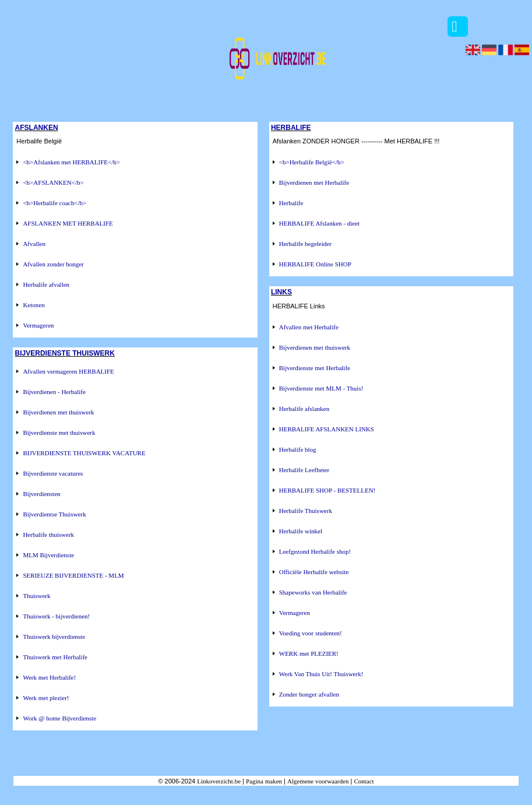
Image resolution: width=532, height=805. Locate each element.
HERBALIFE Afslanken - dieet (319, 223)
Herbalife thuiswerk (48, 535)
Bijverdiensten (41, 494)
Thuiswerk (36, 596)
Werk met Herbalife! (49, 677)
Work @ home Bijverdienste (59, 718)
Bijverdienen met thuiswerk (58, 412)
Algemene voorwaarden (318, 781)
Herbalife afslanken (304, 409)
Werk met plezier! (46, 698)
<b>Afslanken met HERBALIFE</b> (71, 162)
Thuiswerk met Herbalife (55, 657)
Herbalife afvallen (46, 284)
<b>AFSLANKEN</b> (53, 182)
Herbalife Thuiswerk (306, 511)
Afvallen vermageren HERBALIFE (68, 371)
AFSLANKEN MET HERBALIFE (68, 223)
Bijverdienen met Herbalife (314, 182)
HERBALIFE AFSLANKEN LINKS (327, 429)
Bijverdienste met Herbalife (315, 368)
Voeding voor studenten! (311, 633)
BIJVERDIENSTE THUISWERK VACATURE (84, 453)
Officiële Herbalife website (314, 572)
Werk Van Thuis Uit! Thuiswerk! (321, 674)
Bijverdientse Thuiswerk (54, 514)
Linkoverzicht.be (219, 781)
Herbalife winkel (301, 531)
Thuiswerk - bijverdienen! (56, 616)
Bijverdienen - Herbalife (54, 392)
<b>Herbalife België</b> (312, 162)
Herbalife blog (298, 449)
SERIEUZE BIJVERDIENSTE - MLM (73, 575)
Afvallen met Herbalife (309, 327)
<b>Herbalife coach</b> (54, 203)
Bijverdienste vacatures (53, 473)
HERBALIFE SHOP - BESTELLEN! (327, 490)
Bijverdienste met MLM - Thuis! (321, 388)
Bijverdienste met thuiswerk (59, 433)
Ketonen (34, 305)
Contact (364, 781)
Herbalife (291, 203)
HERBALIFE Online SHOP (315, 264)
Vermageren (38, 325)
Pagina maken (264, 781)
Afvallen (34, 244)
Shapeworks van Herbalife (313, 592)
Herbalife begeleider (305, 244)
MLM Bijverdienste (48, 555)
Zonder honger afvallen (309, 694)
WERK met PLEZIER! (309, 653)
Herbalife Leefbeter (304, 470)
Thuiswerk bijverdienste (54, 637)
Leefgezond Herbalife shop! (315, 551)
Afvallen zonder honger (53, 264)
